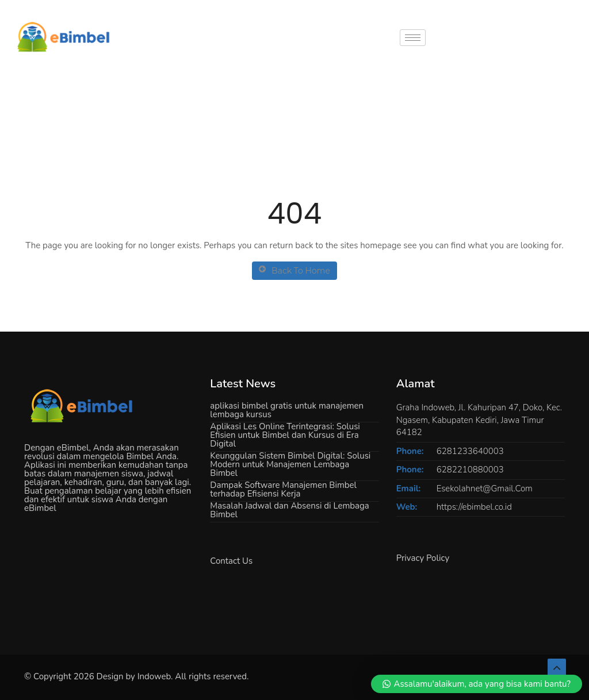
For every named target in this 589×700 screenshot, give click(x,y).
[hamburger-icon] (413, 38)
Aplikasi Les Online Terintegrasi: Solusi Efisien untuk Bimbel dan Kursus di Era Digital (285, 435)
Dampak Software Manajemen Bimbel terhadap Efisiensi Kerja (283, 489)
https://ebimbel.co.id (474, 507)
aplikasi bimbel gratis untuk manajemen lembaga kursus (287, 410)
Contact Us (231, 561)
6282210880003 (470, 470)
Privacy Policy (423, 558)
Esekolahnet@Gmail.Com (485, 489)
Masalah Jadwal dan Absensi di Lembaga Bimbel (289, 510)
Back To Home (294, 270)
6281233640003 (470, 451)
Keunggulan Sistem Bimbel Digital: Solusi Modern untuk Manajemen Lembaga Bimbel (290, 464)
